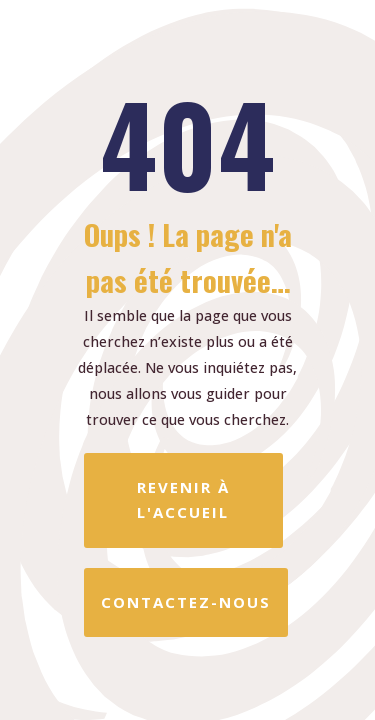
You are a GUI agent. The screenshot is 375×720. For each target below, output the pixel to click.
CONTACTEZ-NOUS (186, 602)
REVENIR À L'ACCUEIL (183, 500)
